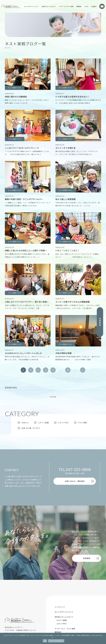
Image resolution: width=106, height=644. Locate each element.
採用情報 (100, 322)
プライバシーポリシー (56, 641)
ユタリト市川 (63, 423)
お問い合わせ (102, 6)
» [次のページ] (83, 370)
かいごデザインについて (31, 6)
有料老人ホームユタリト (49, 6)
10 (68, 370)
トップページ (60, 607)
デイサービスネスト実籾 (66, 6)
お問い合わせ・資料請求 (75, 481)
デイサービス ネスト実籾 (65, 629)
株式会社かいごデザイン (11, 6)
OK (45, 641)
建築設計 (79, 6)
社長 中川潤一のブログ (31, 428)
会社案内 (94, 6)
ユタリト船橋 (43, 423)
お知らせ (25, 423)
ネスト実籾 (82, 423)
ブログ (86, 6)
